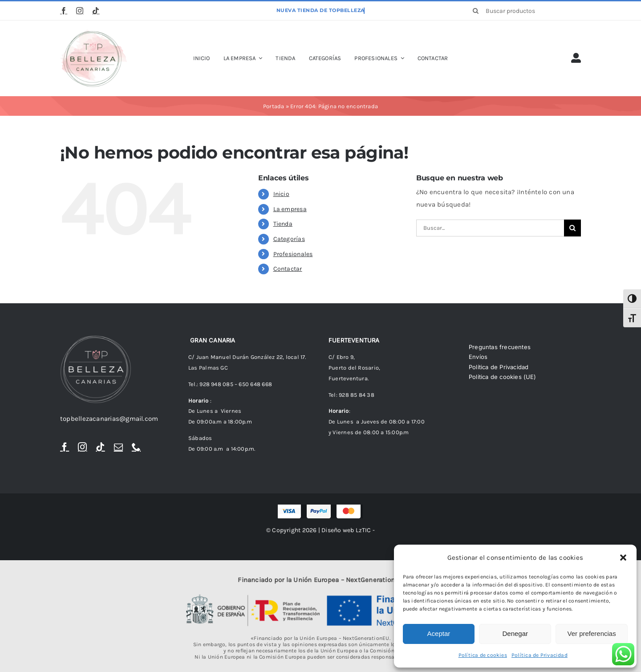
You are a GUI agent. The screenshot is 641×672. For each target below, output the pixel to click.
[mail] (118, 447)
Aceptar (439, 633)
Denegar (515, 633)
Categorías (289, 239)
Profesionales (293, 254)
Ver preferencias (591, 633)
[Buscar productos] (524, 11)
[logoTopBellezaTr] (93, 33)
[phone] (136, 447)
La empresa (290, 209)
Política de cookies (483, 655)
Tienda (283, 224)
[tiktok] (96, 11)
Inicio (281, 194)
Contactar (288, 269)
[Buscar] (476, 11)
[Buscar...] (490, 228)
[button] (623, 558)
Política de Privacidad (540, 655)
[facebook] (64, 11)
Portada (274, 106)
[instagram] (80, 11)
